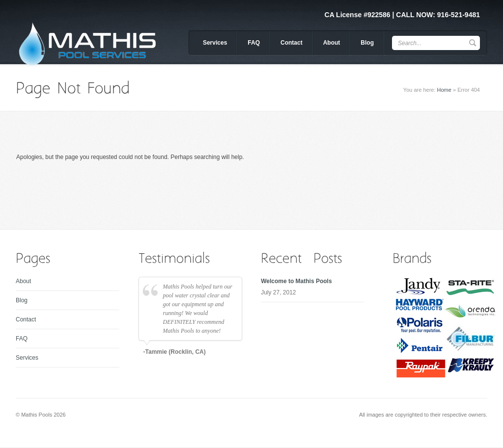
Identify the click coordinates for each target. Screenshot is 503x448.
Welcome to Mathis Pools (296, 281)
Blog (367, 43)
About (332, 43)
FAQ (254, 43)
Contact (292, 43)
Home (444, 90)
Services (215, 43)
